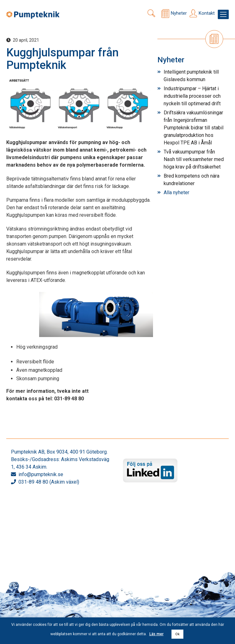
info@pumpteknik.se (41, 474)
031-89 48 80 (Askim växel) (49, 482)
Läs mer (156, 634)
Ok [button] (177, 634)
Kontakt (207, 13)
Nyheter (179, 13)
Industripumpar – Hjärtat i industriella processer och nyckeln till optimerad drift (192, 96)
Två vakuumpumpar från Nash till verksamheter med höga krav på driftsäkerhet (194, 159)
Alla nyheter (176, 192)
